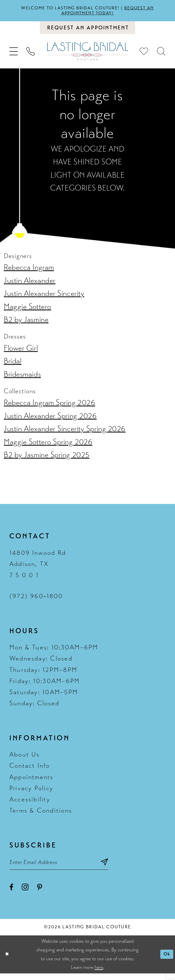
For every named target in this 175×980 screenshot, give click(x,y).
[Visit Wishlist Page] (144, 55)
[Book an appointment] (88, 31)
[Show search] (161, 55)
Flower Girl (21, 352)
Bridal (13, 365)
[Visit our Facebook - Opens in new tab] (11, 894)
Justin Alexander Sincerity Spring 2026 (65, 433)
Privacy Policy (31, 792)
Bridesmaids (22, 378)
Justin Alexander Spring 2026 (50, 420)
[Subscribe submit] (122, 868)
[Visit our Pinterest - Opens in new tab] (40, 894)
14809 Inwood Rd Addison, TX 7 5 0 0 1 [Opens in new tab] (38, 568)
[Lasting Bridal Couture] (87, 55)
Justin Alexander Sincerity (44, 297)
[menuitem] (14, 55)
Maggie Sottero (28, 311)
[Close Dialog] (8, 961)
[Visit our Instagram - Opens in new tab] (25, 894)
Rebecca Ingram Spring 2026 (49, 407)
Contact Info (30, 770)
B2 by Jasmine (26, 324)
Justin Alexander (30, 285)
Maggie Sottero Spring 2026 (48, 446)
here (99, 974)
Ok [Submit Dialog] (166, 961)
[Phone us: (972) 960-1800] (31, 55)
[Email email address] (68, 868)
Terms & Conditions (41, 814)
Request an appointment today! (111, 11)
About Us (25, 759)
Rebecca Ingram (29, 271)
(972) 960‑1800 (36, 600)
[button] (14, 55)
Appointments (31, 781)
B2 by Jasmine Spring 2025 (47, 459)
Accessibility (30, 803)
